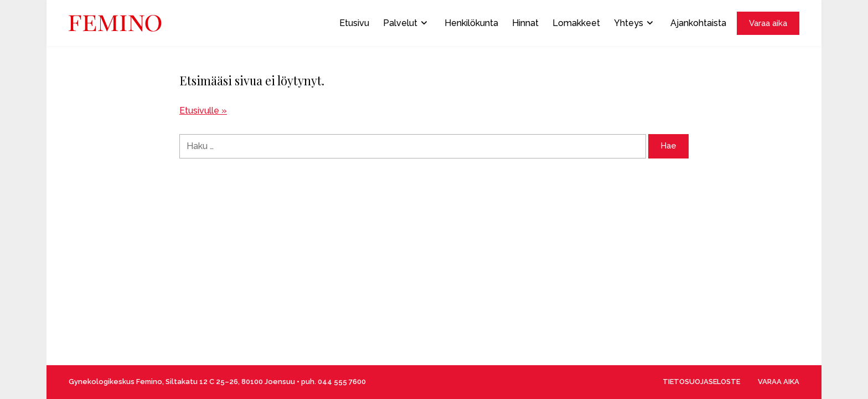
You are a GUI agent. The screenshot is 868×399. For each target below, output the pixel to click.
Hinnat (525, 23)
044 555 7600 (342, 382)
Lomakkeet (576, 23)
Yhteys (633, 23)
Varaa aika (768, 23)
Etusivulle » (203, 111)
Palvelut (405, 23)
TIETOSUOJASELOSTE (701, 382)
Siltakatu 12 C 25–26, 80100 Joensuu (230, 382)
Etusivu (354, 23)
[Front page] (115, 23)
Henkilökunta (471, 23)
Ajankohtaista (698, 23)
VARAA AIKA (779, 382)
